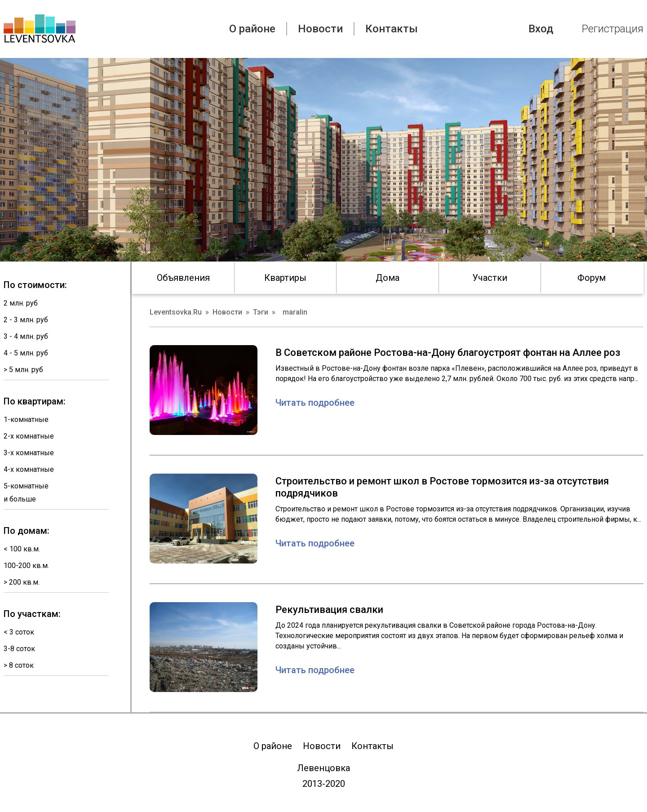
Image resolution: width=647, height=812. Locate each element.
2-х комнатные (29, 436)
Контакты (392, 29)
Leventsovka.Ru (176, 312)
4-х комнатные (29, 469)
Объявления (183, 278)
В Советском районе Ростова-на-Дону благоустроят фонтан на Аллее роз (448, 353)
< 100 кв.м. (22, 549)
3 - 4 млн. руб (26, 336)
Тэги (261, 312)
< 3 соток (19, 632)
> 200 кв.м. (22, 582)
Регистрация (613, 29)
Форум (592, 278)
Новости (320, 29)
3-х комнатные (29, 453)
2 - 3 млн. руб (26, 320)
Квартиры (285, 278)
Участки (490, 278)
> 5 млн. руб (23, 370)
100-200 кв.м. (26, 566)
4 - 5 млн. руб (26, 353)
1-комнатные (26, 419)
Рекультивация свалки (329, 610)
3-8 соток (19, 649)
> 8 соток (19, 665)
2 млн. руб (21, 303)
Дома (388, 278)
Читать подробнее (315, 403)
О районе (252, 29)
